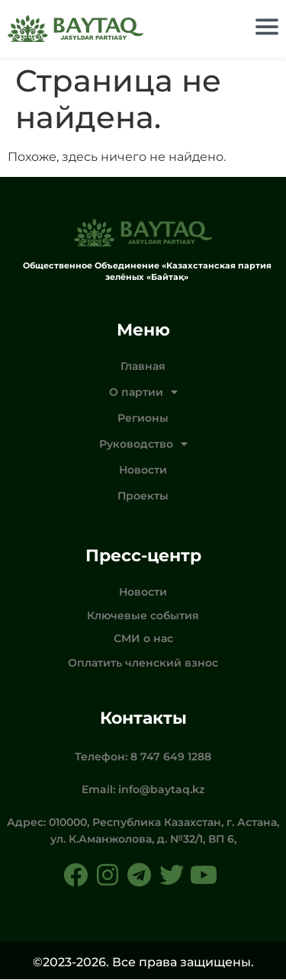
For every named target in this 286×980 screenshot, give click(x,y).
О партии (143, 393)
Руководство (143, 445)
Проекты (143, 496)
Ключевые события (143, 616)
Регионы (143, 419)
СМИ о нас (143, 639)
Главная (143, 367)
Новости (143, 471)
